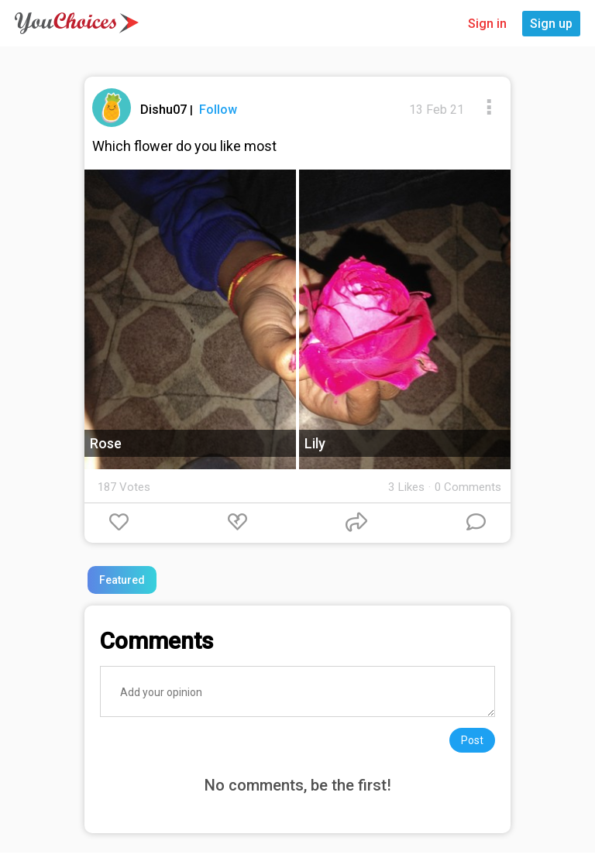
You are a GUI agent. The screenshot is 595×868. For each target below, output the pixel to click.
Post (472, 740)
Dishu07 (165, 110)
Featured (122, 580)
